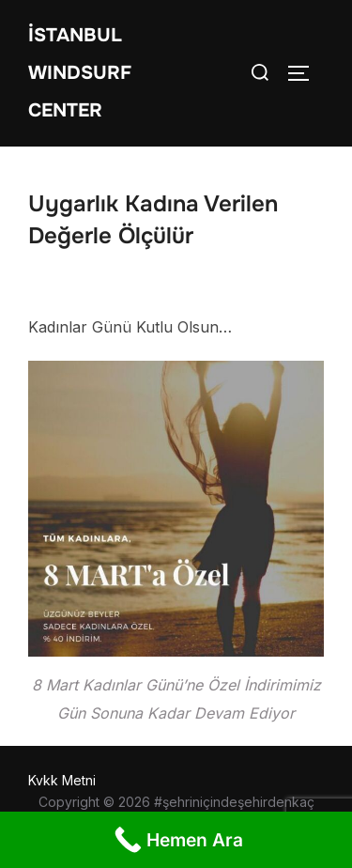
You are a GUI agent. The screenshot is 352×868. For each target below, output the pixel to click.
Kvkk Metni (62, 780)
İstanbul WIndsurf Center (80, 73)
